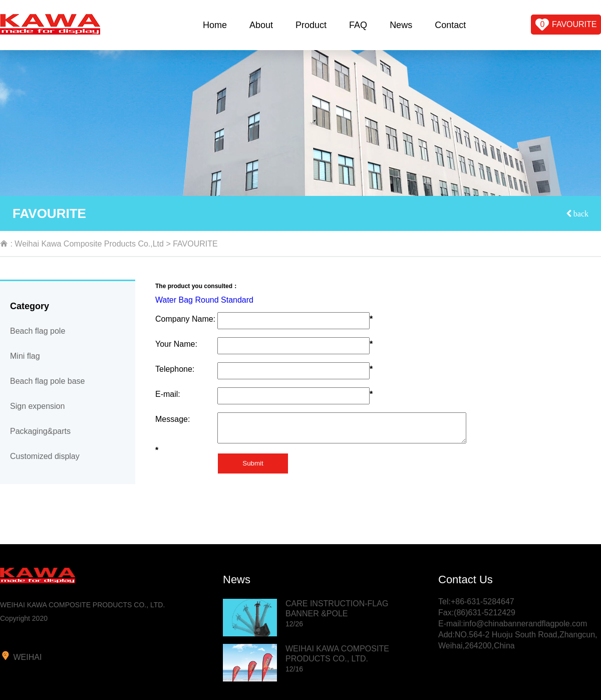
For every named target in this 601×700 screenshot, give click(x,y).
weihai (21, 656)
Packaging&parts (40, 431)
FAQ (358, 25)
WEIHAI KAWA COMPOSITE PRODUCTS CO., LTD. (337, 659)
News (401, 25)
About (261, 25)
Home (215, 25)
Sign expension (37, 406)
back (580, 213)
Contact (450, 25)
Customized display (45, 456)
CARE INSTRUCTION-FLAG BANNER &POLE (337, 614)
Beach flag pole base (47, 381)
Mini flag (25, 356)
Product (311, 25)
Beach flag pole (38, 331)
